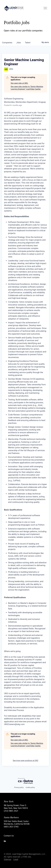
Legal (16, 859)
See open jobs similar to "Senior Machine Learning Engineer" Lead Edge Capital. (27, 88)
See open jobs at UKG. (19, 83)
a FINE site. (26, 857)
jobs (19, 43)
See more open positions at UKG (26, 760)
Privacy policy (19, 787)
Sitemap (7, 859)
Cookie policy (30, 787)
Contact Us (9, 836)
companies (7, 43)
